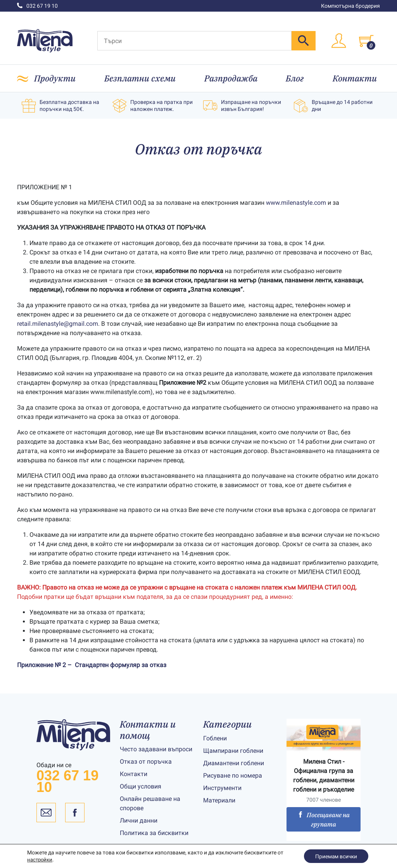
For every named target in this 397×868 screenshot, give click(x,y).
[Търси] (194, 41)
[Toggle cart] (366, 41)
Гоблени (215, 738)
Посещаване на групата (324, 820)
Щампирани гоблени (233, 751)
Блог (295, 78)
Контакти (355, 78)
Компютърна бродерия (350, 6)
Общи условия (141, 786)
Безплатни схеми (140, 78)
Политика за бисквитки (154, 833)
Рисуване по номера (233, 775)
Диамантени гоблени (234, 763)
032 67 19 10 (37, 6)
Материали (219, 800)
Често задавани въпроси (156, 749)
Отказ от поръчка (146, 762)
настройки (41, 859)
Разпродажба (231, 78)
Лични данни (139, 820)
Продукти (55, 78)
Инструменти (222, 788)
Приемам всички (335, 856)
